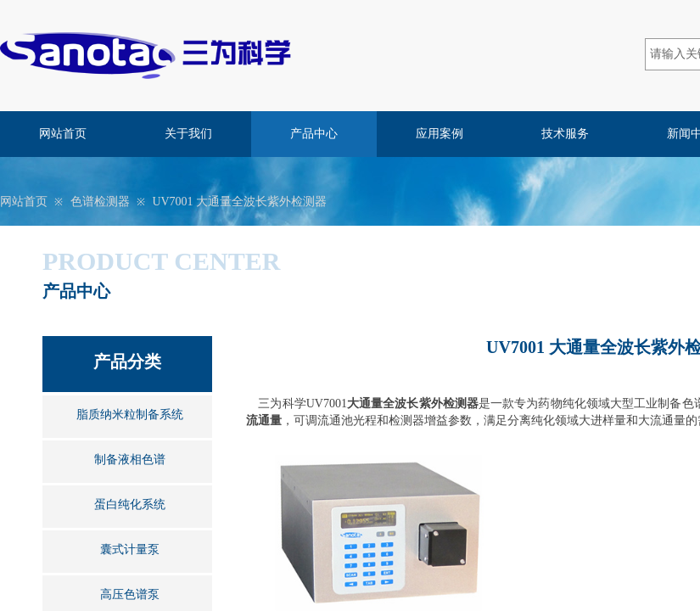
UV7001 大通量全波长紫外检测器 (239, 202)
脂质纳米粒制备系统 (130, 415)
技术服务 (565, 134)
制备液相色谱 (130, 460)
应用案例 (440, 134)
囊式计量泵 (130, 549)
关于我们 (188, 134)
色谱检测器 (100, 202)
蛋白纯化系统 (130, 504)
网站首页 (63, 134)
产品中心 (314, 134)
